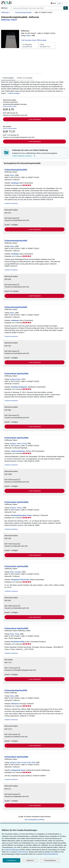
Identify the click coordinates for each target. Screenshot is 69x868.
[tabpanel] (34, 88)
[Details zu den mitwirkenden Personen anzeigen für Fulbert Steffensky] (9, 20)
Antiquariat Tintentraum (20, 579)
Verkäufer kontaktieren (11, 203)
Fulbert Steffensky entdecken (24, 156)
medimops (15, 183)
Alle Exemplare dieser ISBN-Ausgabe (34, 40)
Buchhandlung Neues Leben (21, 515)
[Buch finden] (66, 8)
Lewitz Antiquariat (18, 451)
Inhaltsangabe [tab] (8, 78)
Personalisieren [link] (50, 860)
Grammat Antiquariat (19, 387)
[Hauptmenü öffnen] (5, 8)
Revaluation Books (18, 642)
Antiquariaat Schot (18, 770)
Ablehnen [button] (30, 860)
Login (59, 3)
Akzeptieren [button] (11, 860)
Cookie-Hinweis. (23, 852)
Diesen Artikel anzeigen (10, 106)
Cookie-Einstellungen (12, 850)
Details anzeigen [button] (14, 93)
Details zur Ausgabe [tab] (25, 78)
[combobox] (37, 8)
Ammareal (15, 704)
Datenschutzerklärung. (51, 854)
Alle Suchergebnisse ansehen (35, 819)
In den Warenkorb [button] (35, 119)
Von (30, 45)
